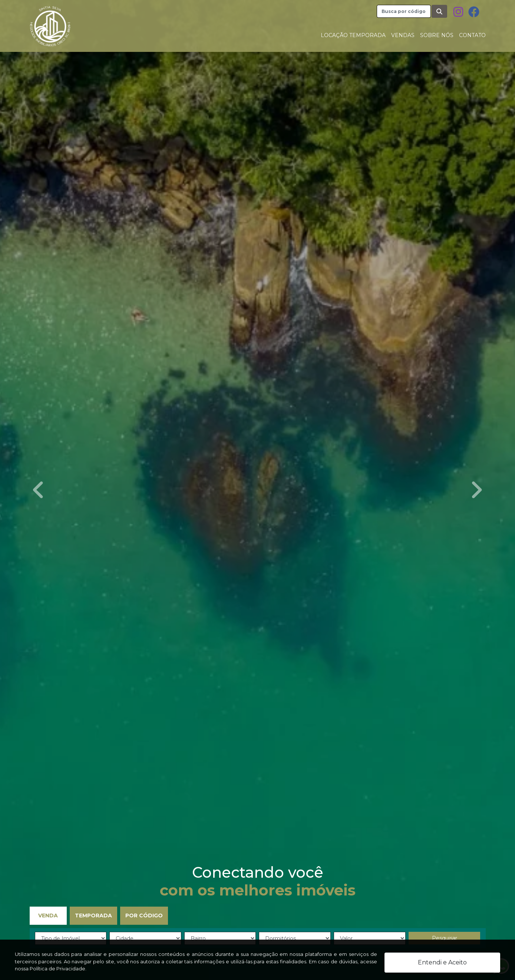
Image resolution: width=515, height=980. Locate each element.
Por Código (144, 916)
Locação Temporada (353, 35)
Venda (48, 916)
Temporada (93, 916)
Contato (472, 35)
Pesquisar (445, 938)
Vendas (403, 35)
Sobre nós (437, 35)
